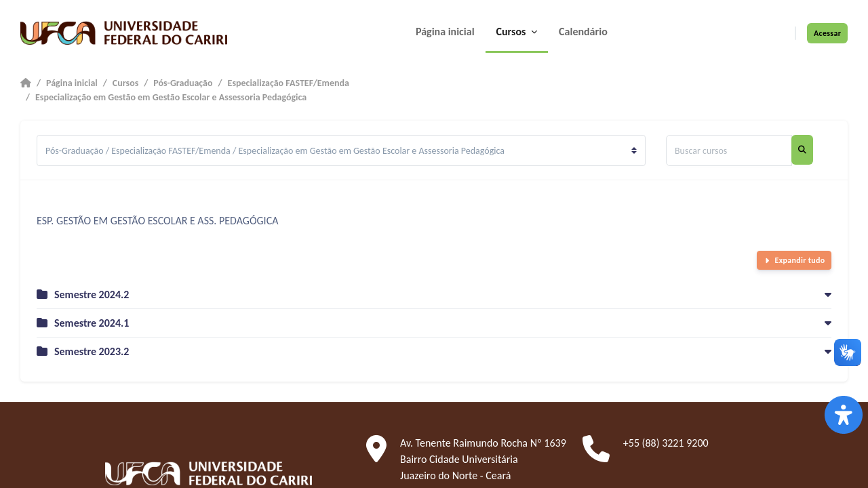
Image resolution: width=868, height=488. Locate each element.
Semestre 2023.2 (92, 351)
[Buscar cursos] (729, 150)
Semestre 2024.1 (92, 323)
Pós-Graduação (183, 83)
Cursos (125, 83)
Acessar (827, 33)
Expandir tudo (800, 260)
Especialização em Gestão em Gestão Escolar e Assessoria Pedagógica (171, 97)
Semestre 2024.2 (92, 294)
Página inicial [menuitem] (445, 32)
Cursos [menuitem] (513, 32)
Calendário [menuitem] (583, 32)
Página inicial (72, 83)
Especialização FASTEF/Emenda (289, 83)
